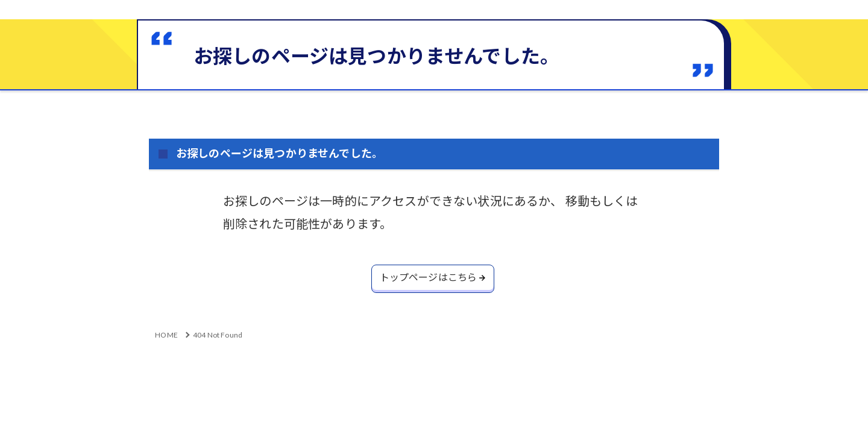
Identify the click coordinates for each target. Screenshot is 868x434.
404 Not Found (218, 337)
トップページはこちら (428, 278)
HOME (166, 337)
